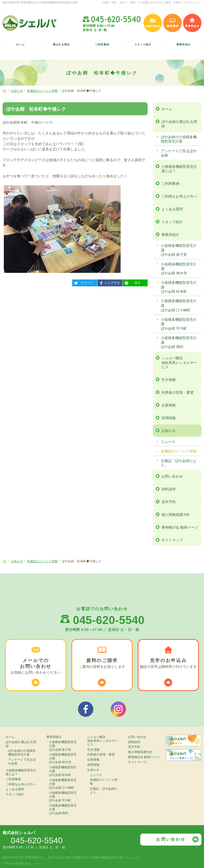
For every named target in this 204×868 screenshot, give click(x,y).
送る (132, 282)
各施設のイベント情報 (179, 451)
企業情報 (169, 405)
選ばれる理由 (61, 44)
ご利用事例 (170, 184)
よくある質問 (172, 209)
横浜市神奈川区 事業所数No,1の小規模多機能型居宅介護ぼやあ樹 (40, 2)
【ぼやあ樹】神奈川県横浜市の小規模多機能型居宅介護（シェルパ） (94, 858)
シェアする (109, 282)
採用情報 (169, 418)
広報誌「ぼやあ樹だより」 (179, 463)
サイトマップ (172, 540)
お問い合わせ (172, 476)
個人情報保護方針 (176, 515)
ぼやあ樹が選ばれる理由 (179, 124)
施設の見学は (168, 663)
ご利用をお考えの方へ (179, 196)
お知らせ (169, 431)
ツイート (83, 282)
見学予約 (169, 502)
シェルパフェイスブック (86, 709)
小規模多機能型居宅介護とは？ (179, 169)
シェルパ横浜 (181, 363)
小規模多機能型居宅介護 (180, 250)
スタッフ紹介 (172, 222)
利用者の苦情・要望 (177, 392)
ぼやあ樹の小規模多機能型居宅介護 (179, 139)
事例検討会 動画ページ (180, 527)
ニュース (168, 442)
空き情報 (169, 380)
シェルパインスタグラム (118, 709)
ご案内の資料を (102, 663)
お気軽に (36, 666)
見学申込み (192, 23)
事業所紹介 (170, 235)
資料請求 (169, 489)
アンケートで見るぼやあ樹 (179, 153)
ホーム (167, 109)
